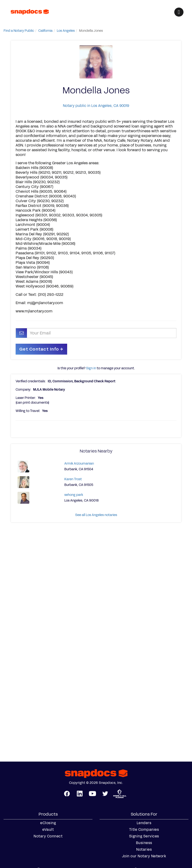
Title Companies (144, 830)
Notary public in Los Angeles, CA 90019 (96, 106)
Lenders (144, 823)
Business (144, 843)
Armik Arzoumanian (79, 464)
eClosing (48, 823)
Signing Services (144, 836)
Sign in (91, 368)
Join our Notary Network (144, 856)
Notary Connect (48, 836)
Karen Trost (73, 479)
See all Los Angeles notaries (96, 515)
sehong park (74, 495)
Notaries (144, 850)
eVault (48, 830)
